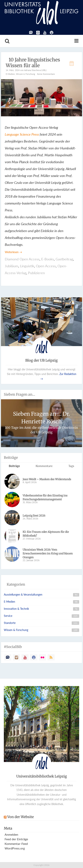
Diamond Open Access (22, 259)
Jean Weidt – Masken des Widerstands (47, 479)
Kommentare (44, 466)
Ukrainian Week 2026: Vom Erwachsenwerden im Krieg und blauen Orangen (48, 553)
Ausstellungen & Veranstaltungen (23, 595)
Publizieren (36, 273)
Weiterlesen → (13, 252)
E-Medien (10, 74)
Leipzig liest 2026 (34, 516)
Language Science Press (22, 134)
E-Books (48, 259)
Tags (71, 466)
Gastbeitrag (64, 259)
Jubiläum (12, 266)
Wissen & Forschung (25, 74)
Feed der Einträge (16, 839)
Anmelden (11, 834)
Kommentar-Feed (16, 844)
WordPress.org (15, 848)
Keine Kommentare (46, 74)
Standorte (10, 623)
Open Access (46, 266)
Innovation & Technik (16, 609)
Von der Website (21, 817)
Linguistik (27, 266)
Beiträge (14, 466)
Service (8, 616)
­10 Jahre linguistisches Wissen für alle (33, 63)
